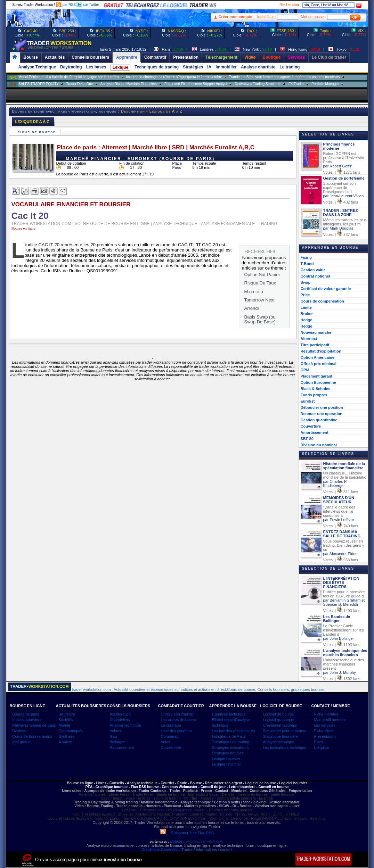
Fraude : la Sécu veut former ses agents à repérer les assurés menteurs (284, 77)
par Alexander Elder (340, 554)
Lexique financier (226, 764)
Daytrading (71, 67)
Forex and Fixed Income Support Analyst (196, 84)
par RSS (66, 5)
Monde (65, 725)
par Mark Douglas (338, 228)
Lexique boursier (226, 759)
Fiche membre (326, 714)
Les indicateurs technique (285, 747)
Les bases (96, 67)
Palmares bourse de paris (34, 725)
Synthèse (67, 736)
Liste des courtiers (176, 731)
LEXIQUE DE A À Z (32, 122)
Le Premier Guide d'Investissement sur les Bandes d (344, 630)
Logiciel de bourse (279, 714)
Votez (166, 742)
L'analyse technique (229, 714)
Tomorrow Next (259, 300)
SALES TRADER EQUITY (39, 84)
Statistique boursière (280, 736)
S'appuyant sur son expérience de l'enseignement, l (340, 188)
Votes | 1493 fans (342, 611)
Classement (171, 747)
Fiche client (324, 731)
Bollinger (117, 742)
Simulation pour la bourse (285, 731)
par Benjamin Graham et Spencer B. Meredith (344, 602)
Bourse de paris (26, 714)
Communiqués (71, 731)
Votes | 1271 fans (342, 172)
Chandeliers (120, 720)
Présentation (325, 736)
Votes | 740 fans (341, 526)
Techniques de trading (157, 67)
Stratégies (193, 67)
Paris (177, 167)
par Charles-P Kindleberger (335, 483)
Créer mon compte (235, 17)
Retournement (122, 747)
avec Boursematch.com (203, 841)
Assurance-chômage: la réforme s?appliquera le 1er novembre (174, 77)
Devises (19, 731)
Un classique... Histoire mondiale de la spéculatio (345, 475)
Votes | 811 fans (341, 492)
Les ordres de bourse (179, 720)
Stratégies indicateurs (230, 747)
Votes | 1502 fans (342, 679)
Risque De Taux (260, 283)
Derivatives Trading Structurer (258, 84)
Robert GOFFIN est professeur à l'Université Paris (344, 158)
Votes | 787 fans (341, 234)
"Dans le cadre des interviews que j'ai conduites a (339, 511)
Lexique (120, 67)
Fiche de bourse (38, 132)
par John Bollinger (339, 638)
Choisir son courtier (177, 714)
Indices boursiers (27, 720)
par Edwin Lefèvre (339, 520)
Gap (113, 736)
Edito (319, 742)
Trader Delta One (79, 84)
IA (209, 67)
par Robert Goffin (338, 166)
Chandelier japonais (280, 725)
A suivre (66, 742)
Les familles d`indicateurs (234, 731)
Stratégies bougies (228, 753)
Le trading (290, 67)
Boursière (67, 714)
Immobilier (226, 67)
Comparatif (170, 736)
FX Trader (296, 84)
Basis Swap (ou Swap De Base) (260, 319)
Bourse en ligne (23, 228)
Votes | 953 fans (341, 560)
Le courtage (171, 725)
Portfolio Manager (325, 84)
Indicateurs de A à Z (229, 736)
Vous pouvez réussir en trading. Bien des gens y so (344, 545)
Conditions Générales (160, 850)
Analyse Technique (37, 67)
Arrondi (252, 308)
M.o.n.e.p (254, 292)
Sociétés (66, 720)
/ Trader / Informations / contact (205, 850)
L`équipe (322, 747)
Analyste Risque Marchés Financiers (129, 84)
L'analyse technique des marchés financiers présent (344, 664)
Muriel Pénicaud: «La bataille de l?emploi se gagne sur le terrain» (69, 77)
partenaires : (160, 842)
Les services (325, 725)
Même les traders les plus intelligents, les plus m (345, 222)
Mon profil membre (330, 720)
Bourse (177, 841)
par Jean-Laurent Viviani (344, 196)
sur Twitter (88, 5)
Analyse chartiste (258, 67)
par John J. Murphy (340, 672)
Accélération (120, 714)
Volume (116, 731)
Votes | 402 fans (341, 202)
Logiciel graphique (279, 720)
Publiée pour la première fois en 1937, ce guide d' (344, 594)
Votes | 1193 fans (342, 645)
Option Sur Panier (262, 275)
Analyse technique (125, 725)
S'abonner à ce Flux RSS (187, 833)
